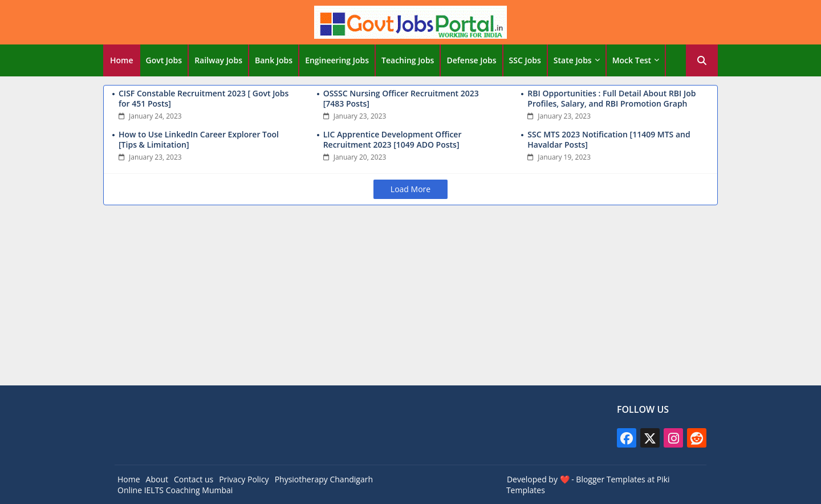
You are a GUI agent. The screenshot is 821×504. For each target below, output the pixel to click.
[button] (702, 60)
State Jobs (573, 60)
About (157, 479)
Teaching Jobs (408, 60)
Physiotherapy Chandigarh (324, 479)
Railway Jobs (218, 60)
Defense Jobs (471, 60)
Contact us (194, 479)
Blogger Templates (610, 479)
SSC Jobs (525, 60)
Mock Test (632, 60)
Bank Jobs (274, 60)
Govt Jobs (164, 60)
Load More (410, 189)
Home (122, 60)
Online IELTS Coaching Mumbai (175, 490)
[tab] (122, 60)
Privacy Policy (244, 479)
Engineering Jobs (337, 60)
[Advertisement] (410, 297)
